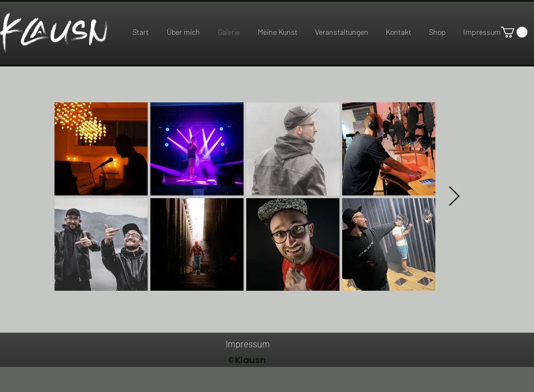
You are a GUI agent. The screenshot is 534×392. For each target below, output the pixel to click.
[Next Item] (454, 197)
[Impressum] (247, 344)
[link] (514, 32)
